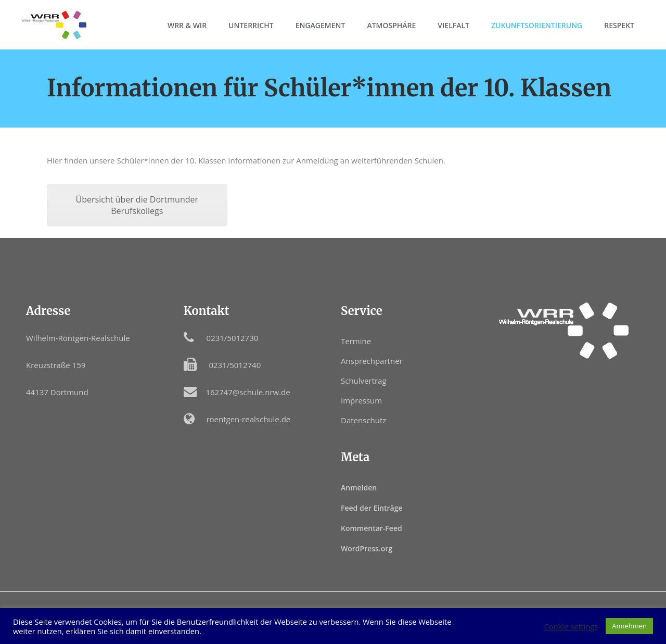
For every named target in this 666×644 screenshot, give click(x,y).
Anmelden (359, 488)
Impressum (361, 400)
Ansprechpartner (372, 361)
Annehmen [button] (629, 626)
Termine (356, 341)
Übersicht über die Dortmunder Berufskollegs (137, 205)
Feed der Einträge (372, 508)
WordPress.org (367, 548)
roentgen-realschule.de (248, 419)
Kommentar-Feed (372, 528)
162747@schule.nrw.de (248, 392)
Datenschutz (363, 420)
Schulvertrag (364, 381)
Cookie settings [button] (571, 626)
